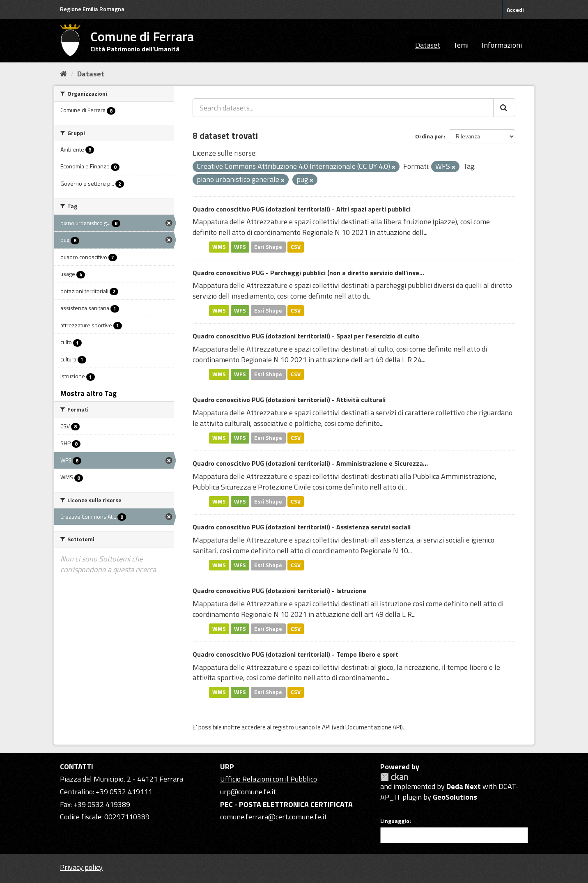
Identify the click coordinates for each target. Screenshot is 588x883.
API (326, 727)
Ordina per (429, 136)
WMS (219, 247)
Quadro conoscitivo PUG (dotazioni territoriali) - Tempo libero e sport (295, 654)
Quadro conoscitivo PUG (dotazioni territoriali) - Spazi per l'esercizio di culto (306, 336)
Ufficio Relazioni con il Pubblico (269, 779)
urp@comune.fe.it (248, 792)
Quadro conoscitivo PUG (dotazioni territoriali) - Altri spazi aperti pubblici (302, 209)
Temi (461, 45)
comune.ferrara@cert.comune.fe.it (273, 817)
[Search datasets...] (343, 108)
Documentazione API (373, 727)
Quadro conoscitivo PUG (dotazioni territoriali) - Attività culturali (289, 400)
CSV (296, 247)
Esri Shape (268, 247)
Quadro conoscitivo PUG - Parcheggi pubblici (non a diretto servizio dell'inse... (308, 273)
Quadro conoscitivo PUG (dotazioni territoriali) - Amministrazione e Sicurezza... (310, 463)
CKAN (394, 777)
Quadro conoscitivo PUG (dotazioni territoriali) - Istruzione (279, 591)
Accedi (515, 10)
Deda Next (464, 786)
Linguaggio (395, 821)
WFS (240, 247)
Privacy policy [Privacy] (81, 867)
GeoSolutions (455, 797)
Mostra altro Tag (88, 393)
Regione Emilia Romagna (92, 9)
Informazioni (502, 45)
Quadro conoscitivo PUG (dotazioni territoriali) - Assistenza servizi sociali (302, 527)
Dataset (428, 45)
